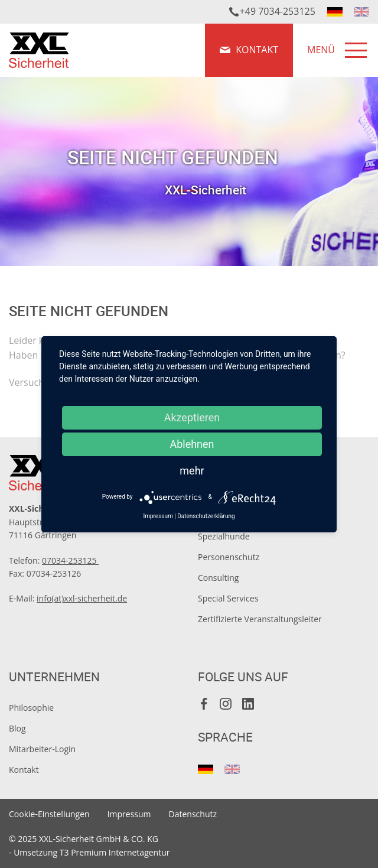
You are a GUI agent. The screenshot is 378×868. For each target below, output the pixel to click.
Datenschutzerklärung (206, 516)
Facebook (204, 704)
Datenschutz (193, 814)
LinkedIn (248, 704)
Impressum (129, 814)
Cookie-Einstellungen (49, 814)
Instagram (226, 704)
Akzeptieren (192, 417)
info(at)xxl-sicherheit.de (82, 598)
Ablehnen (192, 444)
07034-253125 (70, 560)
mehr (192, 471)
